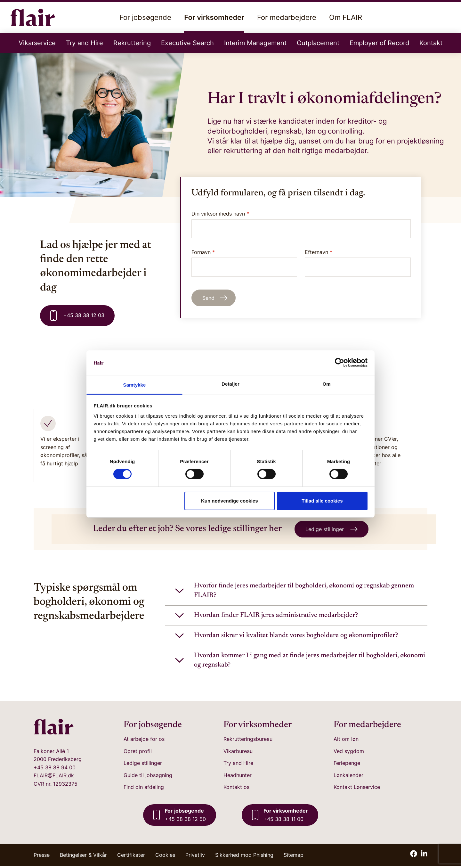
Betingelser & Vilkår (83, 857)
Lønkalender (348, 777)
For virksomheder (214, 23)
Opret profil (138, 753)
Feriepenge (347, 765)
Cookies (165, 857)
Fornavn (244, 263)
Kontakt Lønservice (357, 789)
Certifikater (131, 857)
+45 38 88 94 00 (55, 770)
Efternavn (358, 263)
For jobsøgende (145, 17)
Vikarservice (37, 43)
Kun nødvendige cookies (230, 501)
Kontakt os (236, 789)
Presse (42, 857)
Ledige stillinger (143, 765)
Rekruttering (132, 43)
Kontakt (431, 43)
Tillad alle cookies (322, 501)
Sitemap (294, 857)
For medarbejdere (287, 17)
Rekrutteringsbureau (248, 741)
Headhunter (238, 777)
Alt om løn (346, 741)
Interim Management (255, 43)
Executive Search (187, 43)
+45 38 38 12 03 (77, 316)
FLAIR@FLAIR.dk (54, 778)
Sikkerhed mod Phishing (244, 857)
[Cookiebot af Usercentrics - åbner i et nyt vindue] (340, 363)
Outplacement (318, 43)
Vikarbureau (238, 753)
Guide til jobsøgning (148, 777)
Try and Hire (85, 43)
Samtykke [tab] (135, 385)
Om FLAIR (346, 17)
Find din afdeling (144, 789)
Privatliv (195, 857)
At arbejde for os (144, 741)
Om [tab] (326, 384)
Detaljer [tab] (230, 384)
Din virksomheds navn (220, 214)
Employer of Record (379, 43)
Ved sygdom (349, 753)
